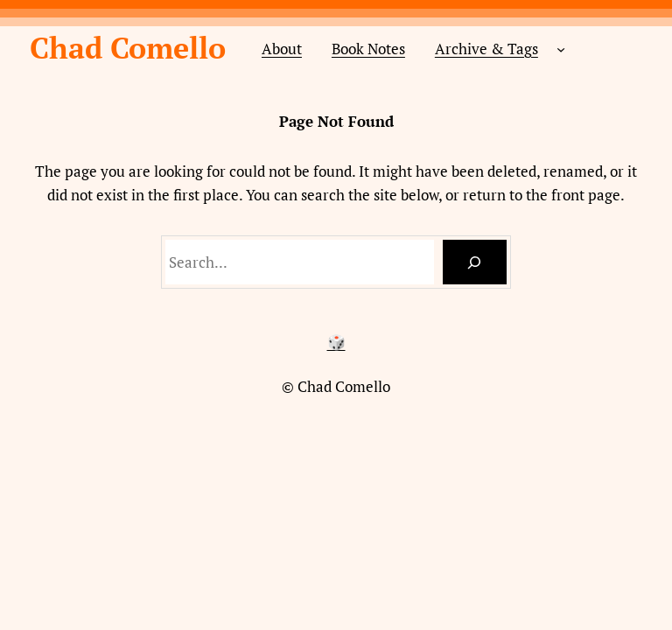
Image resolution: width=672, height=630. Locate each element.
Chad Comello (128, 48)
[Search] (475, 262)
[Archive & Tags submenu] (561, 48)
